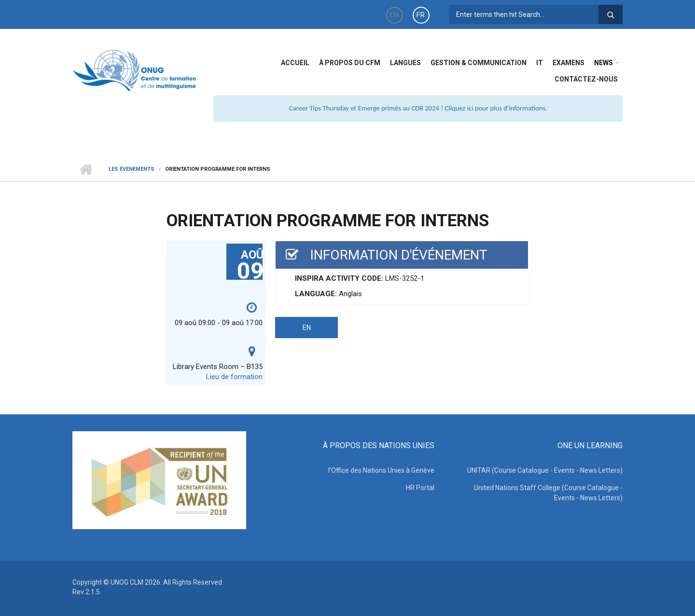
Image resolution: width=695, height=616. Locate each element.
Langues (405, 63)
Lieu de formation (234, 377)
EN (394, 15)
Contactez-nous (586, 79)
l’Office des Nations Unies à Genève (381, 470)
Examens (569, 63)
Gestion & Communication (479, 63)
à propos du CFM (350, 63)
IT (540, 63)
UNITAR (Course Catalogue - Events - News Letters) (545, 470)
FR (421, 15)
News (604, 63)
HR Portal (420, 488)
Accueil (295, 63)
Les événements (132, 169)
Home (86, 169)
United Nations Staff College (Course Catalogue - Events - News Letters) (548, 493)
